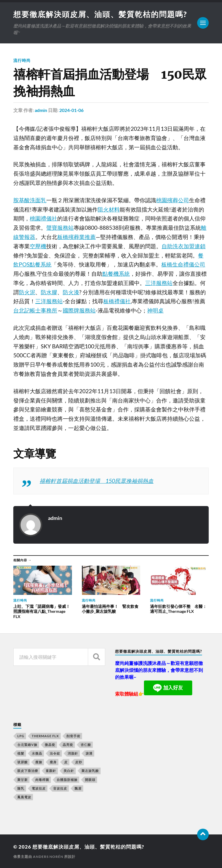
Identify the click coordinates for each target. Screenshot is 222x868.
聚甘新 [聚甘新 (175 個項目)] (23, 780)
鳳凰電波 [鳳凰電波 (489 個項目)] (24, 797)
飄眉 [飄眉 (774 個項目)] (78, 788)
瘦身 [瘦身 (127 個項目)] (53, 762)
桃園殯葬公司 (173, 200)
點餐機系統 (116, 274)
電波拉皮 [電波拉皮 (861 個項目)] (39, 788)
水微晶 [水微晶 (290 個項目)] (37, 753)
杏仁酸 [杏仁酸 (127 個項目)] (86, 745)
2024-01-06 (71, 110)
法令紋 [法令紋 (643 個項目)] (55, 753)
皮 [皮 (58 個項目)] (66, 762)
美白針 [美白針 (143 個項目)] (69, 771)
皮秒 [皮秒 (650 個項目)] (79, 762)
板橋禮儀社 (117, 301)
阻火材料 (109, 209)
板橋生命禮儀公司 (183, 264)
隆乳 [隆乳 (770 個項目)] (21, 788)
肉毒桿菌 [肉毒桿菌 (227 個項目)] (42, 780)
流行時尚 (22, 60)
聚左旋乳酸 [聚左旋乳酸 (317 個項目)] (90, 771)
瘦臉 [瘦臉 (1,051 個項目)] (39, 762)
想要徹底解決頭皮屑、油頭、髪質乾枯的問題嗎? (100, 14)
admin (41, 110)
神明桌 (155, 310)
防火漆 (71, 292)
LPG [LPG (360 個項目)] (21, 736)
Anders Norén (48, 857)
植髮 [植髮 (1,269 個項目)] (21, 753)
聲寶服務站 (60, 228)
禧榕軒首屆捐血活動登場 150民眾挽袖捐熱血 (97, 481)
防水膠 (49, 292)
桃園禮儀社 (44, 218)
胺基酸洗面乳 (30, 200)
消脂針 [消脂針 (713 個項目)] (73, 753)
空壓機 (38, 246)
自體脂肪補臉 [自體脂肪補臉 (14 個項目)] (67, 780)
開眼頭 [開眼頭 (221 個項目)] (90, 780)
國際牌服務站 (79, 310)
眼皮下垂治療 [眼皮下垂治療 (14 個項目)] (28, 771)
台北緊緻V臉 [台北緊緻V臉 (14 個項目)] (27, 745)
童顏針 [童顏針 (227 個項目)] (51, 771)
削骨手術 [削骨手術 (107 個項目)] (73, 736)
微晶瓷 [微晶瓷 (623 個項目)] (50, 745)
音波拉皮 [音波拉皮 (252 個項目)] (60, 788)
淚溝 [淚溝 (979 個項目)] (89, 753)
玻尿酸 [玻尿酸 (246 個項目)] (23, 762)
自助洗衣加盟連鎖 (184, 246)
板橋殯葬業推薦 (76, 237)
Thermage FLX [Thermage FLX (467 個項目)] (45, 736)
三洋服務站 (159, 283)
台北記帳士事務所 (35, 310)
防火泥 (27, 292)
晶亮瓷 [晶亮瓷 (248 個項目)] (68, 745)
